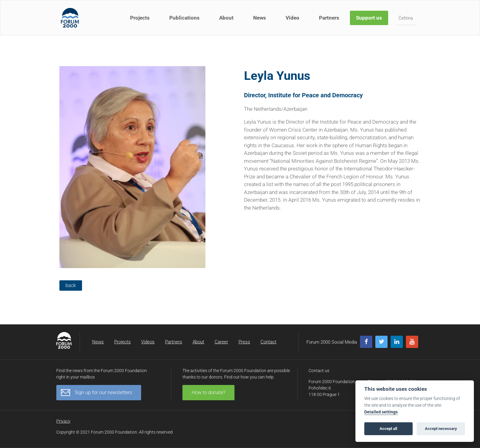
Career (221, 342)
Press (244, 342)
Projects (140, 18)
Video (292, 18)
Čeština (406, 18)
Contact (268, 342)
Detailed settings (381, 412)
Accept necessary (441, 429)
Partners (329, 18)
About (226, 18)
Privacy (63, 421)
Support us (369, 18)
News (260, 18)
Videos (148, 342)
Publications (184, 18)
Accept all (388, 429)
